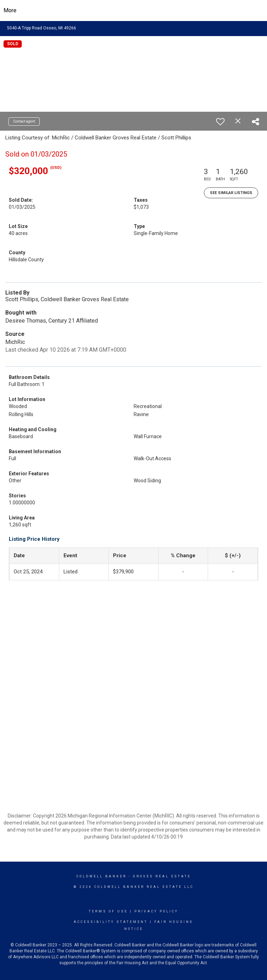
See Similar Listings (231, 193)
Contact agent (24, 121)
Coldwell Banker (102, 876)
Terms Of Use (108, 911)
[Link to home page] (133, 11)
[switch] (220, 122)
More (10, 10)
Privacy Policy (156, 911)
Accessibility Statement (111, 922)
